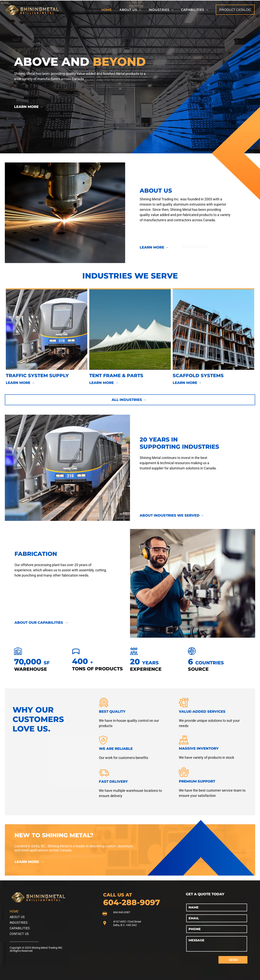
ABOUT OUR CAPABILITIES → (41, 623)
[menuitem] (107, 10)
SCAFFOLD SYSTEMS (198, 376)
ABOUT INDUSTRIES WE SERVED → (172, 515)
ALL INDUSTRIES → (129, 400)
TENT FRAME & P (110, 376)
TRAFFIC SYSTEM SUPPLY (37, 376)
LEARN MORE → (29, 107)
